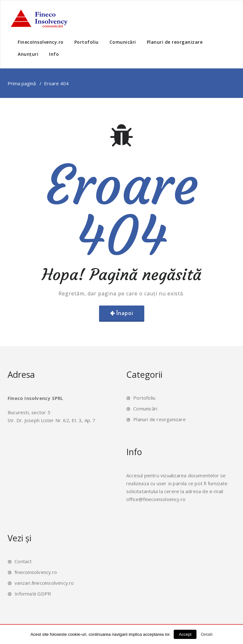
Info (54, 54)
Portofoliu (87, 42)
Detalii (207, 634)
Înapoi (125, 313)
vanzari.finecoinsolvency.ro (44, 583)
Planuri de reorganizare (175, 42)
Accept (185, 634)
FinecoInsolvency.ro (41, 42)
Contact (23, 561)
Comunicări (123, 42)
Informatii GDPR (33, 594)
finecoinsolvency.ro (36, 572)
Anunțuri (28, 54)
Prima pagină (22, 83)
